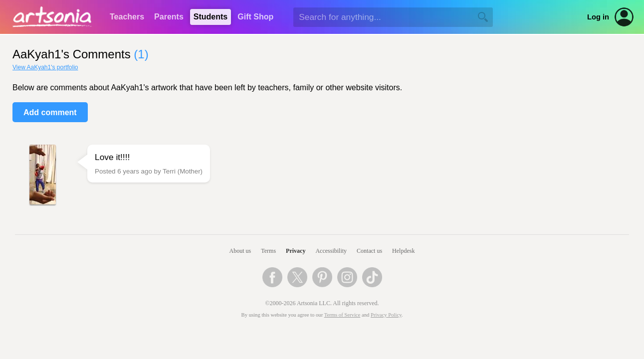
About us (240, 251)
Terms (268, 251)
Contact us (369, 251)
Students (211, 17)
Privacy (296, 251)
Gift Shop (255, 17)
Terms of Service (342, 315)
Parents (169, 17)
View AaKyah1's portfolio (45, 67)
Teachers (127, 17)
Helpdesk (403, 251)
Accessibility (331, 251)
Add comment (50, 112)
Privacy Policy (386, 315)
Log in (598, 17)
